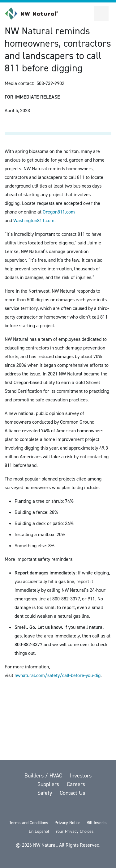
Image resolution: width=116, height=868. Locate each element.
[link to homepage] (35, 14)
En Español (39, 831)
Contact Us (72, 793)
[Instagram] (90, 809)
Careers (76, 784)
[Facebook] (43, 809)
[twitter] (27, 809)
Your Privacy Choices (75, 831)
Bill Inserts (97, 823)
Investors (81, 776)
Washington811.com (34, 220)
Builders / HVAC (44, 776)
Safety (45, 793)
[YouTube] (59, 809)
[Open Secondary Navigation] (101, 14)
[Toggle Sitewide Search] (86, 14)
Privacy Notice (67, 823)
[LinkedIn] (75, 809)
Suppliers (49, 784)
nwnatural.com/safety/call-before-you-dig (58, 675)
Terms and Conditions (29, 823)
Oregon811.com (59, 212)
